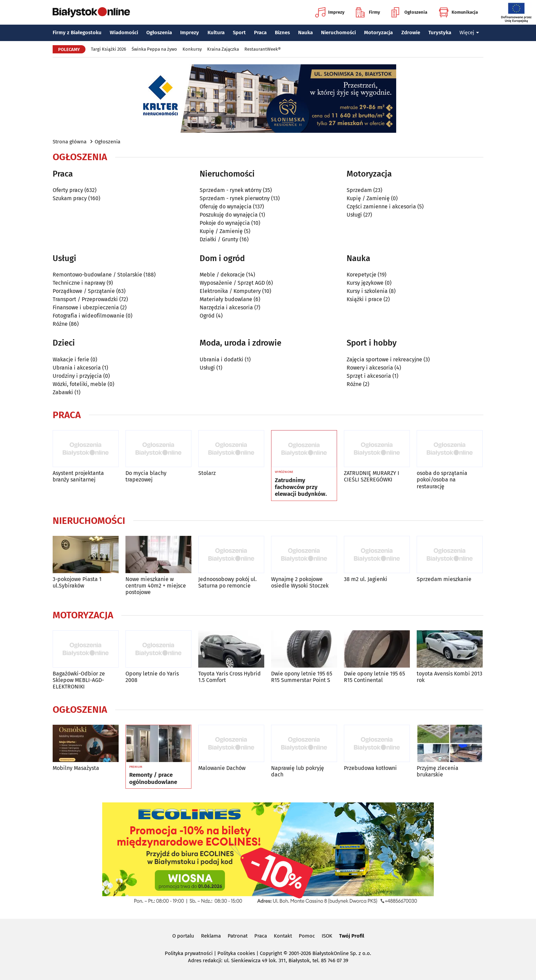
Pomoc (307, 936)
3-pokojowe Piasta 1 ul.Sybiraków (77, 582)
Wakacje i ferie (71, 359)
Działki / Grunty (219, 239)
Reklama (211, 936)
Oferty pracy (68, 190)
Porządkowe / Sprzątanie (84, 291)
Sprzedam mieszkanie (444, 579)
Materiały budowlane (226, 299)
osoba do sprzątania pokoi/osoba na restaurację (442, 480)
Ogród (207, 316)
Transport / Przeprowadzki (85, 299)
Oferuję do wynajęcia (226, 207)
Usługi (354, 215)
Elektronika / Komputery (230, 291)
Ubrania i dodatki (222, 359)
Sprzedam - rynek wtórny (231, 190)
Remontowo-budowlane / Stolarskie (97, 275)
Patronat (238, 936)
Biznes (282, 33)
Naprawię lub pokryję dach (298, 771)
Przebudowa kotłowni (370, 768)
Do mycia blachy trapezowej (146, 476)
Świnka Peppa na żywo (154, 49)
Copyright (271, 953)
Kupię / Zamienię (221, 231)
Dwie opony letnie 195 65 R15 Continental (374, 677)
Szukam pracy (70, 198)
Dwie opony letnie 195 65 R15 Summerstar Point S (302, 677)
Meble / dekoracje (222, 275)
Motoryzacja (378, 33)
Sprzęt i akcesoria (369, 376)
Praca (260, 33)
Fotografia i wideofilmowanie (89, 316)
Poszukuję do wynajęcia (229, 215)
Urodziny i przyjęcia (77, 376)
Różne (60, 324)
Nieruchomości (338, 33)
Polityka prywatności (189, 953)
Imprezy (330, 12)
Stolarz (207, 473)
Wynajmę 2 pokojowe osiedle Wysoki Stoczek (300, 582)
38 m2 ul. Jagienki (366, 579)
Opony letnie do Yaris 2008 (152, 677)
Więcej (469, 33)
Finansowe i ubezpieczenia (86, 307)
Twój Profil (352, 936)
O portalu (183, 936)
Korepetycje (361, 275)
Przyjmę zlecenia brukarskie (438, 771)
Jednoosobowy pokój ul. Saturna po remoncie (227, 582)
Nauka (305, 33)
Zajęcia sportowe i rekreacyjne (384, 359)
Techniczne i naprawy (79, 283)
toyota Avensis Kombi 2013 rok (450, 677)
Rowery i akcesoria (370, 368)
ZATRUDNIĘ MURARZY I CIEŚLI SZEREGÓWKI (372, 476)
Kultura (216, 33)
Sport (239, 33)
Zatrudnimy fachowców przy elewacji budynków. (301, 487)
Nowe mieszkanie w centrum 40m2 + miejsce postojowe (156, 586)
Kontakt (283, 936)
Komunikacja (458, 12)
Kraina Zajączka (223, 49)
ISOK (327, 936)
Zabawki (63, 392)
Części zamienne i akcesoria (381, 207)
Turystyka (440, 33)
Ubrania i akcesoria (77, 368)
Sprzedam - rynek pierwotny (235, 198)
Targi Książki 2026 (109, 49)
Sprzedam (359, 190)
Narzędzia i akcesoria (226, 307)
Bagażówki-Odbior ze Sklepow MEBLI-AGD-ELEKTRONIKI (79, 680)
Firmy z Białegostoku (77, 33)
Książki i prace (364, 299)
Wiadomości (124, 33)
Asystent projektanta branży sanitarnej (78, 476)
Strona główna (70, 142)
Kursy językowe (365, 283)
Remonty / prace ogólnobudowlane (153, 778)
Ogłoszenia (409, 12)
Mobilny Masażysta (76, 768)
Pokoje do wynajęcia (225, 223)
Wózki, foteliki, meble (79, 384)
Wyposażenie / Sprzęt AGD (232, 283)
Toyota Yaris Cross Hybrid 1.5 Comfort (230, 677)
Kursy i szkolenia (367, 291)
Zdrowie (411, 33)
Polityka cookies (236, 953)
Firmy (368, 12)
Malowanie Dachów (222, 768)
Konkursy (192, 49)
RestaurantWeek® (263, 49)
